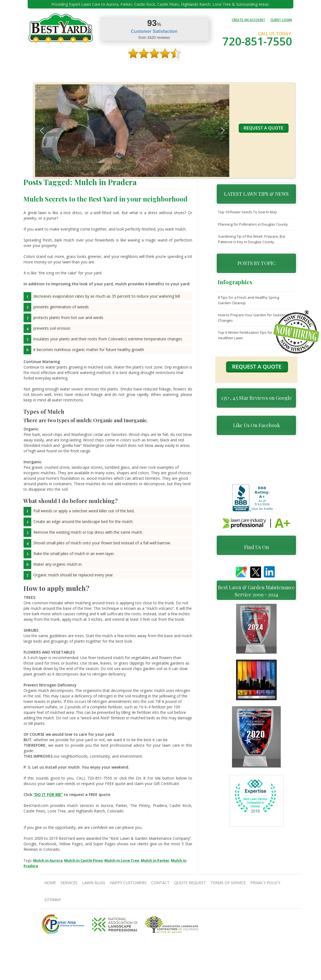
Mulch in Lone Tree (122, 860)
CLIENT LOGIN (281, 20)
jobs (273, 69)
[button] (42, 131)
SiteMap (53, 900)
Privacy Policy (265, 883)
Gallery (129, 69)
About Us (61, 69)
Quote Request (212, 69)
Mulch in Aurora (48, 860)
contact (185, 69)
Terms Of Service (228, 883)
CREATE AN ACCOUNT (248, 20)
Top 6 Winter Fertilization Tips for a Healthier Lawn (247, 335)
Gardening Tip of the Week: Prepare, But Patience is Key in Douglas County (252, 239)
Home (42, 69)
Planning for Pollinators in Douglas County (253, 224)
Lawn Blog (94, 883)
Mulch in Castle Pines (83, 860)
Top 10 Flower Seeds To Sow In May (247, 212)
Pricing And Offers (247, 69)
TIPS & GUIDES (105, 69)
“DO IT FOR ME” (48, 794)
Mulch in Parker (155, 860)
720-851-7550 (257, 41)
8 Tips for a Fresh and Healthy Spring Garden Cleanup (249, 300)
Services (81, 69)
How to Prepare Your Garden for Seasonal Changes (253, 318)
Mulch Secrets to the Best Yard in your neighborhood (105, 199)
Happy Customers (156, 69)
